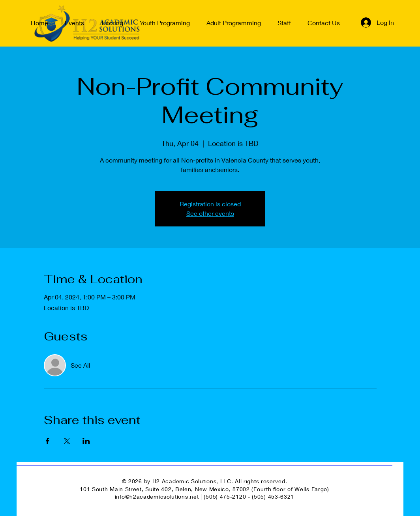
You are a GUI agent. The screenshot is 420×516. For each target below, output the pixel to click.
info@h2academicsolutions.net (157, 496)
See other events (210, 213)
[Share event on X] (67, 441)
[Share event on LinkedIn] (86, 441)
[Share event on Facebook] (48, 441)
